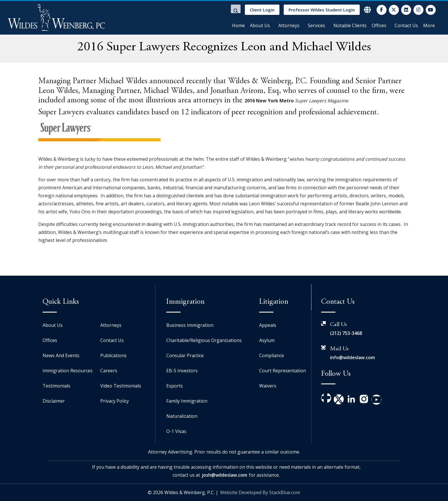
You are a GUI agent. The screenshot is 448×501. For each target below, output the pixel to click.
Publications (113, 355)
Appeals (268, 325)
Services (316, 25)
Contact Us (406, 25)
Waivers (268, 386)
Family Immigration (187, 401)
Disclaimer (54, 401)
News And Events (61, 355)
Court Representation (283, 371)
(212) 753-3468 (346, 333)
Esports (175, 386)
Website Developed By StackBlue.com (260, 492)
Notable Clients (350, 25)
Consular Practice (185, 355)
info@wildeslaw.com (352, 357)
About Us (260, 25)
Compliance (272, 355)
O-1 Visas (176, 431)
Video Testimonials (121, 386)
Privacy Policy (115, 401)
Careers (109, 371)
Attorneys (289, 25)
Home (238, 25)
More (429, 25)
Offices (379, 25)
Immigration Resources (68, 371)
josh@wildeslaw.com (224, 475)
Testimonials (56, 386)
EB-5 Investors (182, 371)
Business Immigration (190, 325)
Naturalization (182, 416)
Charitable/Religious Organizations (204, 340)
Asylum (267, 340)
